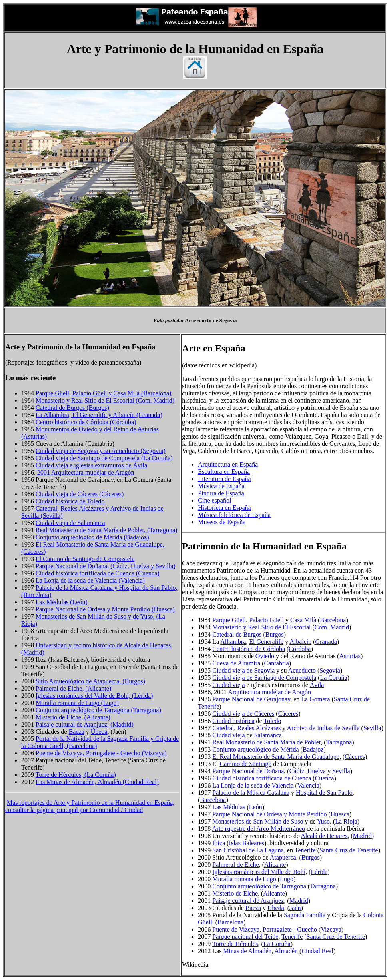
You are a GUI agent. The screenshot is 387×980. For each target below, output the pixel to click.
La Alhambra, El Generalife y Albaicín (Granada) (99, 415)
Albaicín (300, 642)
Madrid (362, 836)
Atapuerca (283, 857)
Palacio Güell (266, 620)
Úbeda (99, 732)
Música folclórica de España (234, 515)
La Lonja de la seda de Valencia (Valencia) (90, 580)
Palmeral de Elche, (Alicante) (73, 688)
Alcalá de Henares (324, 836)
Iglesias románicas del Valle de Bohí (259, 872)
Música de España (221, 486)
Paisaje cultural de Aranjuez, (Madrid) (84, 724)
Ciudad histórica (233, 721)
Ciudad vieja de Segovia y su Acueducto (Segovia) (101, 451)
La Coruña (334, 678)
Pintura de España (221, 493)
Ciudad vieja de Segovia (243, 670)
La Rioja (346, 821)
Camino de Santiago (246, 764)
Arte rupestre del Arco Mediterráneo (258, 829)
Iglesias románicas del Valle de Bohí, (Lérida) (94, 696)
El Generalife (266, 642)
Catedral (223, 728)
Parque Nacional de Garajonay (251, 699)
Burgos (275, 634)
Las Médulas (229, 807)
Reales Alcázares (259, 728)
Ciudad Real (317, 951)
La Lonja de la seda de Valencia (253, 785)
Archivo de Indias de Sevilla (323, 728)
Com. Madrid (332, 627)
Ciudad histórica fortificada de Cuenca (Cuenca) (98, 573)
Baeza (77, 732)
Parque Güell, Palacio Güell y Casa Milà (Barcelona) (103, 393)
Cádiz (297, 771)
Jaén (295, 908)
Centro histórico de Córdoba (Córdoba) (86, 422)
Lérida (319, 872)
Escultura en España (224, 472)
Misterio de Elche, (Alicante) (73, 717)
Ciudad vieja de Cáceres (243, 714)
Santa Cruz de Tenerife (349, 850)
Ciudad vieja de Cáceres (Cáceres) (80, 494)
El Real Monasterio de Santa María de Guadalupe (276, 757)
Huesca (340, 814)
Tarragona (339, 742)
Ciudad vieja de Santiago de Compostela (264, 678)
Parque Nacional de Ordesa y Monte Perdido (269, 814)
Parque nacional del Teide (245, 937)
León (256, 807)
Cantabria (277, 663)
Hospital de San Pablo (324, 793)
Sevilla (372, 728)
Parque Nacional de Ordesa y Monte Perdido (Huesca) (105, 609)
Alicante (275, 865)
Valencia (308, 785)
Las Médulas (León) (62, 602)
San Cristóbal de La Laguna (248, 850)
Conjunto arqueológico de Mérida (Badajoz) (92, 537)
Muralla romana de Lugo (244, 879)
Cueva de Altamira (236, 663)
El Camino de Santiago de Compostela (85, 559)
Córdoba (300, 649)
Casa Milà (303, 620)
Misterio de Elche (235, 893)
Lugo (287, 879)
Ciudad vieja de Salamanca (70, 523)
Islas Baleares (247, 843)
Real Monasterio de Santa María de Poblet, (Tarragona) (106, 530)
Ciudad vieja (228, 685)
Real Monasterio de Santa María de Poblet (266, 742)
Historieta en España (224, 508)
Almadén (286, 951)
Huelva (317, 771)
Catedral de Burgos (237, 634)
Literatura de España (224, 479)
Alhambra (233, 642)
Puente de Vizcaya (236, 929)
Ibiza (219, 843)
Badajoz (313, 749)
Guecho (307, 929)
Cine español (214, 500)
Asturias (350, 656)
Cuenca (325, 778)
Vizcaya (331, 929)
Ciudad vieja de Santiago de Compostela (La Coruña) (104, 458)
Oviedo (265, 656)
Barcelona (333, 620)
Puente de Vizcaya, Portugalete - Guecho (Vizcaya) (101, 753)
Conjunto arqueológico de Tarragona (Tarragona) (98, 710)
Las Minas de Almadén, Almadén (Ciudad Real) (97, 782)
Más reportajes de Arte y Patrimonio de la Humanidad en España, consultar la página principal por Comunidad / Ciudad (90, 806)
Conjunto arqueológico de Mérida (255, 749)
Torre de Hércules (235, 944)
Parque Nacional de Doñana (248, 771)
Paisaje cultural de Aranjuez (248, 901)
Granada (326, 642)
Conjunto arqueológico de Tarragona (259, 886)
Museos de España (222, 522)
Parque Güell (229, 620)
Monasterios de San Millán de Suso (258, 821)
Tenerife (305, 850)
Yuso (323, 821)
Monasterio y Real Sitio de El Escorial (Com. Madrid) (105, 400)
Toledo (272, 721)
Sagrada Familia (305, 915)
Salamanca (268, 735)
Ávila (317, 685)
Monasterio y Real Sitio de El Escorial (261, 627)
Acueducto (302, 670)
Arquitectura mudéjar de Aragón (269, 692)
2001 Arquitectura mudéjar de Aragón (86, 472)
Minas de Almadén (247, 951)
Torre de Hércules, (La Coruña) (76, 775)
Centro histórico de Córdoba (249, 649)
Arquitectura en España (228, 464)
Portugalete (277, 929)
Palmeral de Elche (235, 865)
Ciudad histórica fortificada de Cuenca (262, 778)
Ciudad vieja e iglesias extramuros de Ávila (91, 465)
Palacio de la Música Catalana (251, 793)
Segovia (330, 670)
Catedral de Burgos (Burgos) (72, 408)
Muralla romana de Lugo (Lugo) (77, 703)
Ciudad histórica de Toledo (70, 501)
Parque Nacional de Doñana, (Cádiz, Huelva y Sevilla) (106, 566)
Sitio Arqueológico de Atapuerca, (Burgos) (90, 681)
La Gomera (315, 699)
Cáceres (288, 714)
